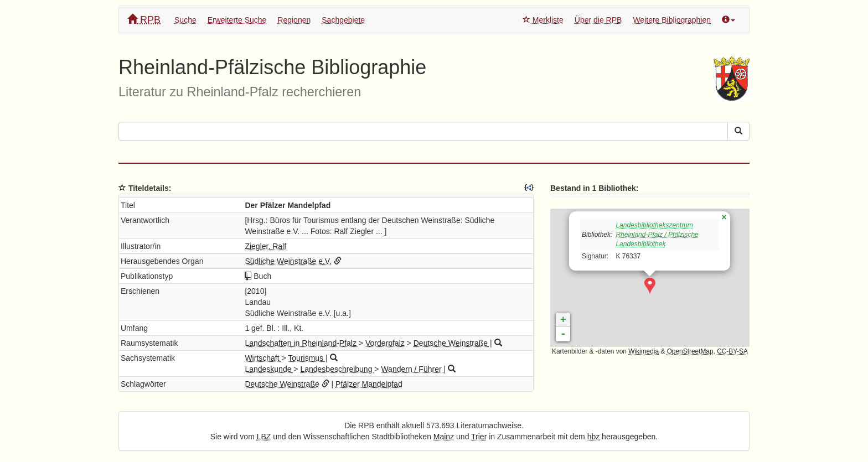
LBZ (264, 437)
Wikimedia (644, 351)
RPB (144, 20)
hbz (594, 437)
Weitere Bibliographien (672, 20)
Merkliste (543, 20)
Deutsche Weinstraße (452, 343)
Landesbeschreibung (337, 369)
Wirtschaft (263, 358)
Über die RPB (598, 20)
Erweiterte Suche (237, 20)
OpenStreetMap (690, 351)
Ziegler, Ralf (265, 246)
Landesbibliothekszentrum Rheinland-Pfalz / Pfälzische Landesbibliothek (657, 235)
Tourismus (307, 358)
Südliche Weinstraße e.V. (288, 261)
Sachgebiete (343, 20)
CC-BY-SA (732, 351)
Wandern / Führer (412, 369)
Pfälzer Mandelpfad (369, 384)
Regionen (294, 20)
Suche (185, 20)
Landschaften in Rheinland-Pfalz (301, 343)
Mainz (444, 437)
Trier (479, 437)
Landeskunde (269, 369)
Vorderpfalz (386, 343)
